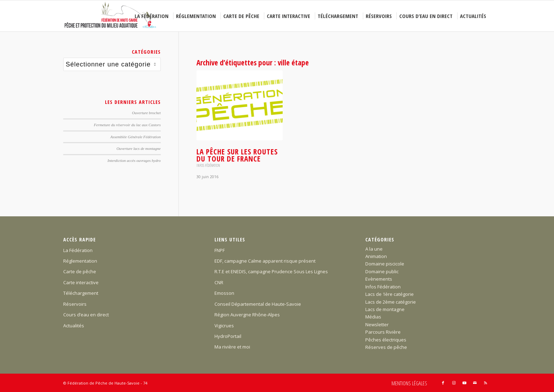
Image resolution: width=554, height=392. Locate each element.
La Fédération (78, 250)
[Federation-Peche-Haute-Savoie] (111, 16)
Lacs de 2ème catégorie (391, 302)
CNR (219, 282)
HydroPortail (228, 336)
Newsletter (377, 324)
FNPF (220, 250)
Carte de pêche (80, 271)
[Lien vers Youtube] (464, 383)
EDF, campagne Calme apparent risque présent (265, 261)
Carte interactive (81, 282)
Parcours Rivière (383, 332)
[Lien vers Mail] (475, 383)
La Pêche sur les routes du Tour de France (237, 155)
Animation (376, 256)
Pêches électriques (386, 340)
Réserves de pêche (386, 347)
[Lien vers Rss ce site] (485, 383)
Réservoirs (75, 304)
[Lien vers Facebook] (443, 383)
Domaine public (382, 271)
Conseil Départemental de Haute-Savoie (258, 304)
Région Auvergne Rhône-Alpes (247, 315)
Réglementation (80, 261)
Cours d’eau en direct (86, 315)
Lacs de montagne (385, 309)
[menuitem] (153, 16)
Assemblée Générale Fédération (135, 137)
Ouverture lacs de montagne (139, 148)
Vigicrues (224, 326)
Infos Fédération (208, 165)
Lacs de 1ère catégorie (390, 294)
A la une (374, 249)
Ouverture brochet (146, 113)
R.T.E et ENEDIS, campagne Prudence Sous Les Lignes (271, 271)
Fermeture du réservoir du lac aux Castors (127, 125)
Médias (373, 317)
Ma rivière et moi (232, 347)
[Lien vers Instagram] (454, 383)
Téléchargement (81, 293)
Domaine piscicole (385, 264)
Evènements (379, 279)
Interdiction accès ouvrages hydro (134, 160)
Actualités (74, 326)
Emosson (224, 293)
